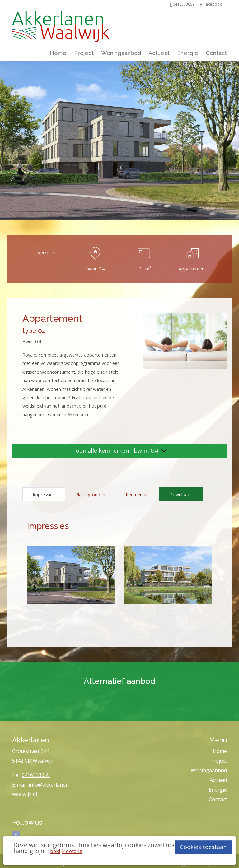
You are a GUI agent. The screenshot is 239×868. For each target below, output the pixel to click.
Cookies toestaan (203, 847)
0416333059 (36, 775)
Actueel (159, 53)
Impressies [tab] (44, 494)
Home (58, 53)
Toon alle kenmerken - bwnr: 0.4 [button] (119, 450)
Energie (188, 53)
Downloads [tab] (181, 494)
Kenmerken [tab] (137, 494)
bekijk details (66, 851)
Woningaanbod (121, 53)
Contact (216, 53)
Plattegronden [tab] (90, 494)
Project (84, 53)
